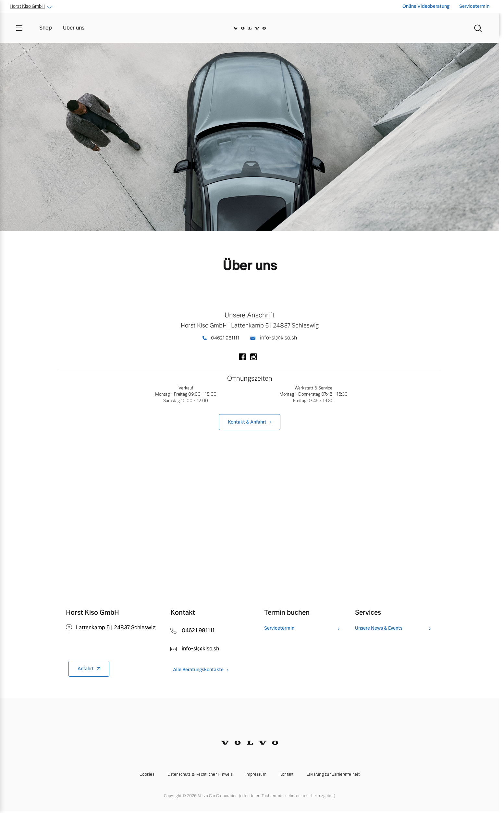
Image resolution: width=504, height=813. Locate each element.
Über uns (74, 28)
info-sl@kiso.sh (274, 338)
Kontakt (287, 774)
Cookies (147, 774)
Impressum (256, 774)
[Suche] (478, 28)
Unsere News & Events (379, 628)
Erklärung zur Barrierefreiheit (333, 774)
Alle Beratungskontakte (198, 670)
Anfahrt (86, 669)
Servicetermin (474, 6)
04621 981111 (221, 338)
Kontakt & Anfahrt (247, 422)
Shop (46, 28)
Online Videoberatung (426, 6)
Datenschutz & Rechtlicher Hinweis (200, 774)
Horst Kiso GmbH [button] (31, 6)
